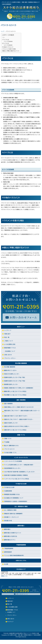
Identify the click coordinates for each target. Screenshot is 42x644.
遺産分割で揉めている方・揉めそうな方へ (16, 416)
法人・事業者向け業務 (10, 510)
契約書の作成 (8, 521)
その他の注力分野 (9, 487)
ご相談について (9, 341)
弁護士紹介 (7, 334)
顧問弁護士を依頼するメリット (13, 533)
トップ (3, 31)
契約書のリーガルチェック (11, 517)
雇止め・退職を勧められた (11, 446)
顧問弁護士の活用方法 (11, 536)
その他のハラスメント (8, 47)
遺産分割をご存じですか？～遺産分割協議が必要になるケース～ (22, 412)
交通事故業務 (8, 491)
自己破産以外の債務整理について (14, 498)
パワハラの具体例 (8, 41)
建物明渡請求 (8, 552)
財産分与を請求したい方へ (12, 374)
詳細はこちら (4, 576)
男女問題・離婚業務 (10, 367)
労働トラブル (8, 439)
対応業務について (10, 351)
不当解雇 (7, 442)
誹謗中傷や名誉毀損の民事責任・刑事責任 (16, 475)
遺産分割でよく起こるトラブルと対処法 (15, 430)
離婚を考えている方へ (10, 370)
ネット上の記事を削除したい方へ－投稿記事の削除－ (19, 465)
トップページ (8, 330)
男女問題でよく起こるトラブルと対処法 (15, 395)
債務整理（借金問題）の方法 (12, 494)
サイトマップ (10, 622)
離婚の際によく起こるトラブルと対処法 (15, 391)
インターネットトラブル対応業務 (13, 461)
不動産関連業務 (9, 549)
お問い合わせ (8, 355)
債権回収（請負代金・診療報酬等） (13, 514)
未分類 (6, 564)
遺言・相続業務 (8, 404)
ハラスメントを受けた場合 (9, 49)
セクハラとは (5, 43)
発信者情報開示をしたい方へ (12, 468)
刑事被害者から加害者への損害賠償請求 (16, 501)
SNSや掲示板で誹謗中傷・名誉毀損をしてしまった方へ (19, 472)
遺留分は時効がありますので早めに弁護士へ (17, 426)
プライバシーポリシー (10, 358)
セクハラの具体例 (8, 45)
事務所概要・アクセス (10, 348)
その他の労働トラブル (10, 453)
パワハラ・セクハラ (9, 449)
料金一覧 (7, 337)
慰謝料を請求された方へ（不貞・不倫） (15, 381)
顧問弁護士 (7, 529)
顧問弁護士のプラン (10, 540)
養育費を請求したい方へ (11, 384)
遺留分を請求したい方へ (11, 423)
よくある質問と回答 (10, 344)
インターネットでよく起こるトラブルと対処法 (17, 479)
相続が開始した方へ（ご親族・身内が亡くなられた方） (19, 407)
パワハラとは (5, 40)
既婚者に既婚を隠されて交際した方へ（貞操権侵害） (19, 388)
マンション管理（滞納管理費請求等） (14, 556)
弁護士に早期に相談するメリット (11, 51)
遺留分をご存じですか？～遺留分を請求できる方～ (19, 419)
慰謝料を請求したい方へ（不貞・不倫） (15, 377)
